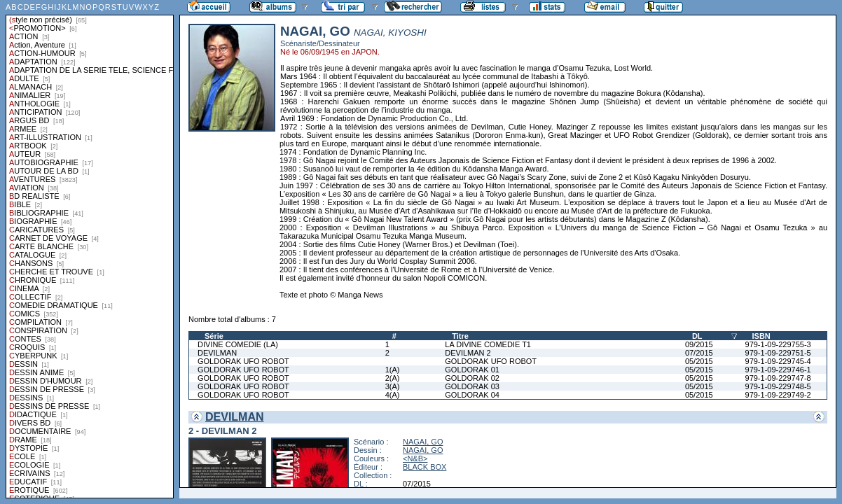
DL (697, 336)
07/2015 (699, 353)
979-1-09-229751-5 (778, 353)
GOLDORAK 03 (472, 386)
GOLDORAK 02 (472, 378)
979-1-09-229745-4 (778, 361)
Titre (460, 336)
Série (214, 336)
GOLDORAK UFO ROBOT (243, 361)
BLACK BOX (425, 467)
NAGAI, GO (423, 442)
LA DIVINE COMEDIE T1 (488, 344)
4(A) (393, 395)
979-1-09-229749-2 (778, 395)
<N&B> (415, 458)
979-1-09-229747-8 (778, 378)
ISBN (761, 336)
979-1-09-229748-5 (778, 386)
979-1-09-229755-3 (778, 344)
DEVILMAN (217, 353)
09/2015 (699, 344)
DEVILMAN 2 (468, 353)
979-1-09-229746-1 (778, 370)
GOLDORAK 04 (472, 395)
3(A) (393, 386)
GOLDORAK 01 (472, 370)
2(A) (393, 378)
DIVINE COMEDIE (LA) (238, 344)
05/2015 (699, 361)
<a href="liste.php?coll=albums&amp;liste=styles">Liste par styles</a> (90, 249)
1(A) (393, 370)
